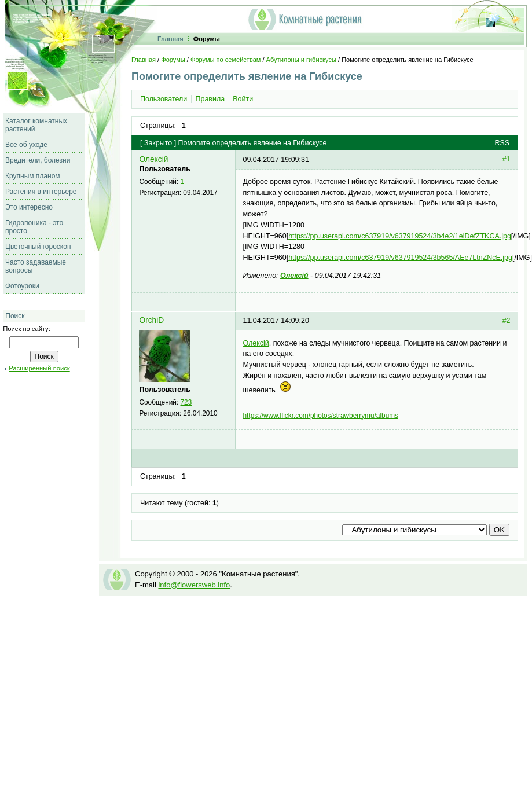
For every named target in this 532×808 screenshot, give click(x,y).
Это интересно (29, 207)
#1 (507, 160)
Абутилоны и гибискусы (301, 60)
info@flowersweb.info (194, 585)
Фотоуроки (22, 286)
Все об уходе (26, 145)
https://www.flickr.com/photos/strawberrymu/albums (320, 416)
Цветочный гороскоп (38, 247)
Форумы (207, 39)
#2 (507, 321)
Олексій (153, 159)
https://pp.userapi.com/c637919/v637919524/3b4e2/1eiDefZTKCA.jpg (400, 236)
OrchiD (151, 320)
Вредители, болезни (38, 160)
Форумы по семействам (225, 60)
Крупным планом (33, 176)
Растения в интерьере (41, 192)
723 (186, 402)
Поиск (15, 316)
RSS (502, 143)
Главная (170, 39)
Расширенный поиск (39, 368)
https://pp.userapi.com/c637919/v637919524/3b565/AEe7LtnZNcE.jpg (400, 258)
